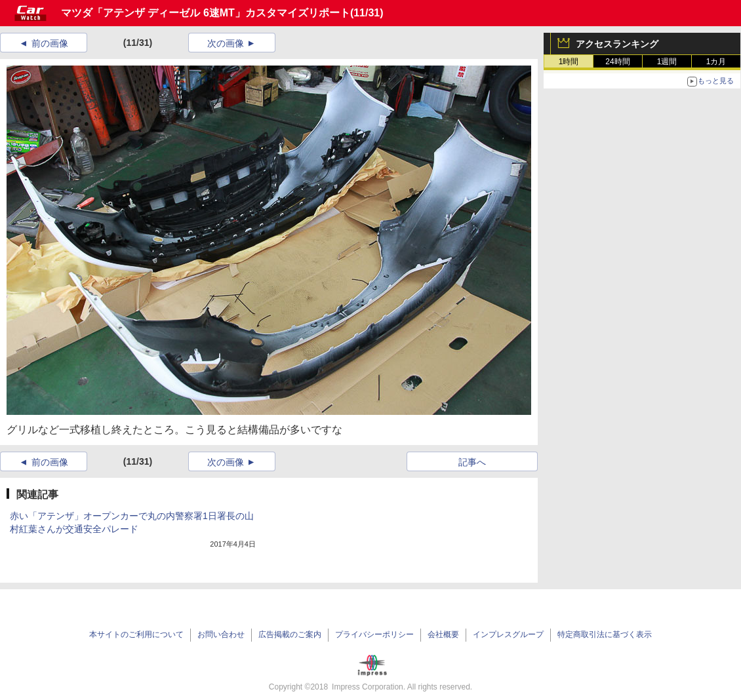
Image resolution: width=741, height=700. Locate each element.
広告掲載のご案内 (290, 634)
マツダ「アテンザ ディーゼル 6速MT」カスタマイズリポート (206, 13)
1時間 (569, 62)
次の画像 (226, 43)
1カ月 (716, 62)
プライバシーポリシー (374, 634)
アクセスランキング (617, 44)
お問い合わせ (221, 634)
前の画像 (50, 43)
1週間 (667, 62)
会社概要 (443, 634)
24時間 (617, 62)
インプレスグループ (508, 634)
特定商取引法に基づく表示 (605, 634)
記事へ (472, 462)
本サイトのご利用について (136, 634)
